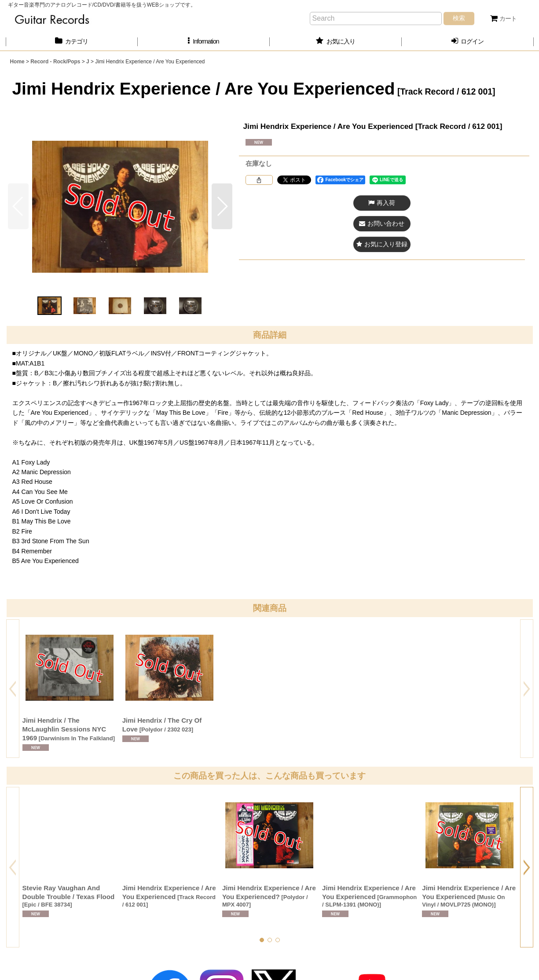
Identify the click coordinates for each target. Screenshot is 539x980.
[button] (204, 42)
